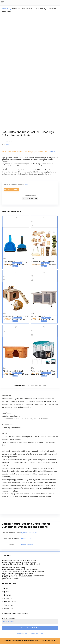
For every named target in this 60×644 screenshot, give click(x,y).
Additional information (37, 386)
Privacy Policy (9, 605)
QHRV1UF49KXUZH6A (29, 533)
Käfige (10, 9)
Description (20, 386)
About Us (7, 595)
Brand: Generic (27, 545)
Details (52, 152)
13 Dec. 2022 (26, 539)
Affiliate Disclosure (10, 602)
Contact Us (8, 598)
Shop (6, 592)
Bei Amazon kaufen (11, 190)
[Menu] (2, 3)
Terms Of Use (8, 608)
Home (4, 9)
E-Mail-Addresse (9, 618)
